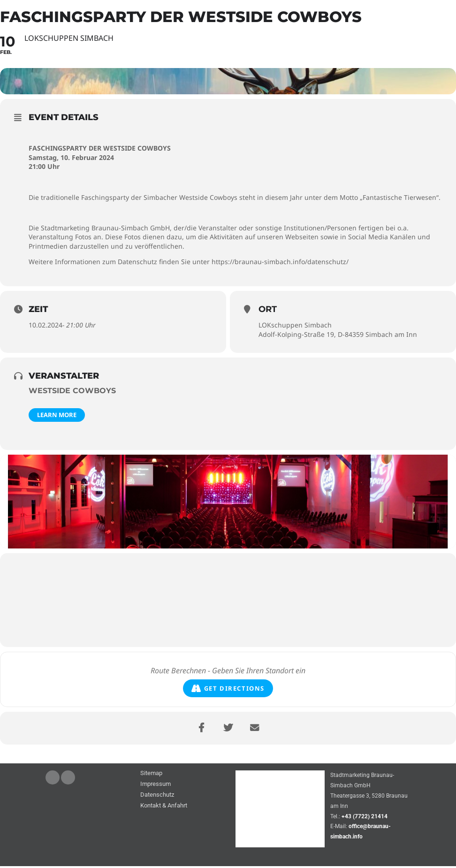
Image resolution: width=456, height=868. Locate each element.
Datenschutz (157, 797)
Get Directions (228, 690)
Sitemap (151, 776)
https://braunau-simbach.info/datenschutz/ (280, 263)
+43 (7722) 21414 (365, 818)
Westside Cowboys (72, 393)
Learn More (57, 417)
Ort (268, 312)
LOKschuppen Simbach (295, 327)
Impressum (156, 787)
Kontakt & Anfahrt (164, 808)
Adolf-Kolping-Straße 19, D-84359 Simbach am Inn (338, 336)
